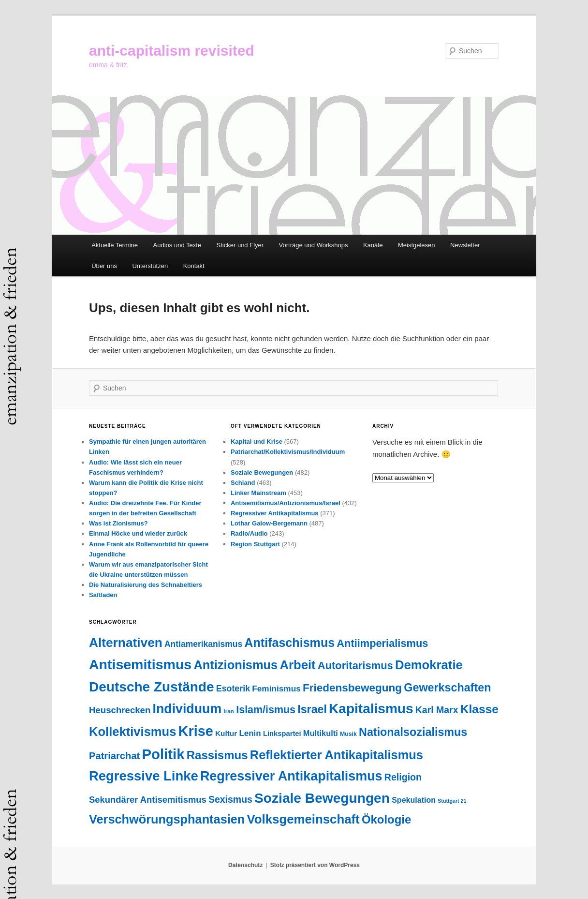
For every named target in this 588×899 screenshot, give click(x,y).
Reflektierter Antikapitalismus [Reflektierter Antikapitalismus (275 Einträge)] (337, 755)
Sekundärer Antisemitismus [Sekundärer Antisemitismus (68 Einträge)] (148, 800)
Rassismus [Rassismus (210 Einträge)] (217, 755)
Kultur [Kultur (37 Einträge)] (226, 733)
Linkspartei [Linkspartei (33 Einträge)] (282, 734)
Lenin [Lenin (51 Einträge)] (250, 733)
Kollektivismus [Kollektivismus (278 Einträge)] (132, 732)
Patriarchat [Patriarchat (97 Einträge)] (114, 756)
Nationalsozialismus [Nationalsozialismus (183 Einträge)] (413, 732)
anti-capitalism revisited (172, 51)
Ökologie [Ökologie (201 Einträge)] (386, 819)
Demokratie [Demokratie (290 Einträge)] (429, 665)
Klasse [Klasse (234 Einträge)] (479, 709)
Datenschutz (245, 865)
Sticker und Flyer (240, 245)
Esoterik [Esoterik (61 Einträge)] (233, 689)
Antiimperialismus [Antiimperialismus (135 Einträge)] (382, 643)
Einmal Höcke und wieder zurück (138, 533)
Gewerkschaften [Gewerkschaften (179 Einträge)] (447, 688)
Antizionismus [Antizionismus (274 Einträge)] (235, 665)
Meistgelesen (417, 245)
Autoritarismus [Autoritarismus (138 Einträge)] (355, 666)
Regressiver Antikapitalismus (275, 513)
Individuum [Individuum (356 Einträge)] (187, 709)
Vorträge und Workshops (314, 245)
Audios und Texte (177, 245)
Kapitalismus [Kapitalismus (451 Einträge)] (371, 709)
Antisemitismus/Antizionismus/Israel (286, 503)
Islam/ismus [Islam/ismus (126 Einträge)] (266, 710)
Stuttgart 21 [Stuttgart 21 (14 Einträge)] (452, 801)
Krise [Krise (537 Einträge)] (196, 731)
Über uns (104, 266)
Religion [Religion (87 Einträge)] (403, 777)
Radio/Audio (249, 533)
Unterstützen (150, 266)
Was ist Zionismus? (118, 523)
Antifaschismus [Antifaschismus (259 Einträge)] (289, 643)
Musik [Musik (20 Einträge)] (348, 734)
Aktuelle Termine (115, 245)
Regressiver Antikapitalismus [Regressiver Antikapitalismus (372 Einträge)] (291, 776)
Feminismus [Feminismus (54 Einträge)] (276, 689)
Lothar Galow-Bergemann (269, 523)
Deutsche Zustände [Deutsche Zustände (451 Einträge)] (152, 687)
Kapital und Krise (257, 442)
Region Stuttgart (255, 544)
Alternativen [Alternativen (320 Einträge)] (126, 643)
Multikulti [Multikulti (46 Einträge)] (321, 733)
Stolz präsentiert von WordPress (315, 865)
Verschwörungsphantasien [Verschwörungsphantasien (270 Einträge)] (167, 819)
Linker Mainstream (258, 493)
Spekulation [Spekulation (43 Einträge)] (414, 800)
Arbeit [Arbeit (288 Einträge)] (297, 665)
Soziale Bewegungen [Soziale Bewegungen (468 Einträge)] (322, 798)
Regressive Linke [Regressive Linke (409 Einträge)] (144, 776)
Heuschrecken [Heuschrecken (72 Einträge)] (120, 710)
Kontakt (194, 266)
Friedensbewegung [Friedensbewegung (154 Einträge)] (352, 688)
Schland (243, 483)
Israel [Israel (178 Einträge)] (312, 709)
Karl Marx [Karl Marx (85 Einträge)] (437, 710)
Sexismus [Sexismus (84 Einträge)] (230, 799)
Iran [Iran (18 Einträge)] (229, 711)
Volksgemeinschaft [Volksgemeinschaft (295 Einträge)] (303, 819)
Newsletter (465, 245)
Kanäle (373, 245)
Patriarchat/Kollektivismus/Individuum (288, 452)
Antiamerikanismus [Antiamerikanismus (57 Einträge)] (203, 644)
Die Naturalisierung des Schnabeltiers (146, 585)
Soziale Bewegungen (262, 472)
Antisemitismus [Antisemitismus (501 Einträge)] (140, 664)
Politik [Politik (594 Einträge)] (163, 754)
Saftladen (103, 595)
